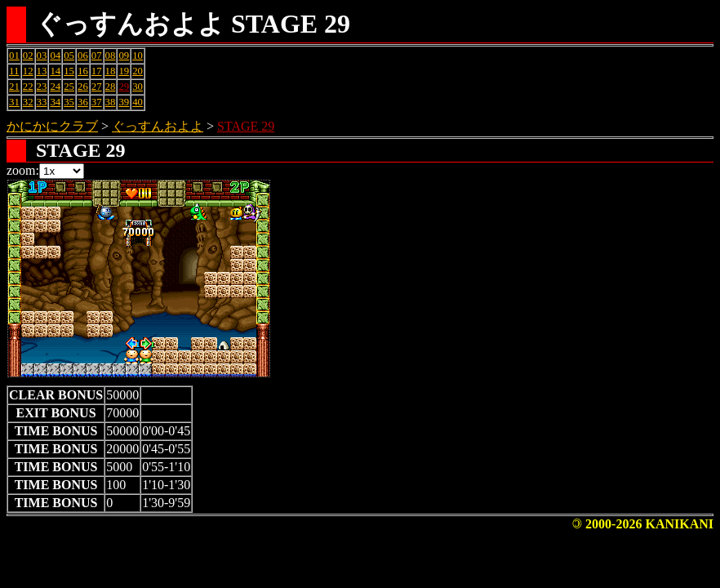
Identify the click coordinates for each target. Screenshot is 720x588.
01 (14, 56)
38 (111, 102)
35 (69, 102)
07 (97, 56)
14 (55, 71)
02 (28, 56)
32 (28, 102)
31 (14, 102)
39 (124, 102)
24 (55, 87)
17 (97, 71)
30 (138, 87)
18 (111, 71)
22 (28, 87)
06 (83, 56)
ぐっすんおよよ (158, 126)
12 (28, 71)
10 (138, 56)
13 (42, 71)
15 (69, 71)
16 (83, 71)
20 (138, 71)
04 (55, 56)
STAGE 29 (246, 126)
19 (124, 71)
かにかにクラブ (52, 126)
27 (97, 87)
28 (111, 87)
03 (42, 56)
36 (83, 102)
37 (97, 102)
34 (55, 102)
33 (42, 102)
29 (124, 87)
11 (14, 71)
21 (14, 87)
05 (69, 56)
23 (42, 87)
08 (111, 56)
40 (138, 102)
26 (83, 87)
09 (124, 56)
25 (69, 87)
